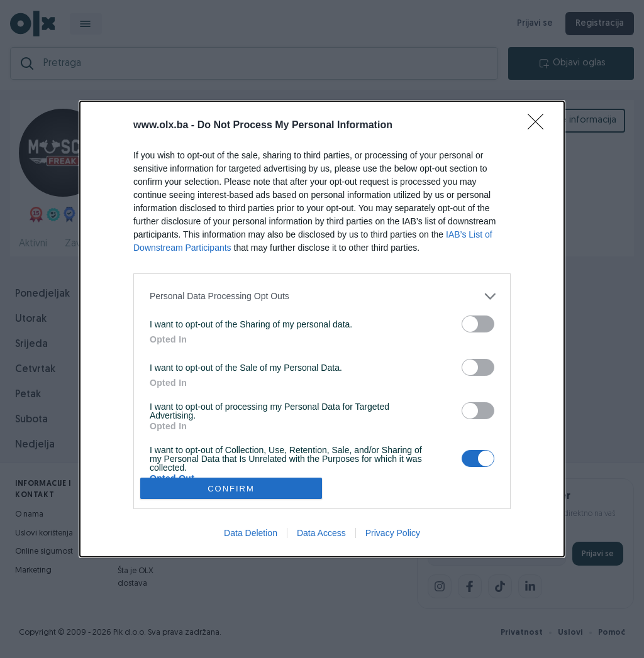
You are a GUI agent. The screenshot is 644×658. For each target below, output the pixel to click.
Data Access (321, 533)
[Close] (540, 126)
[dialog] (322, 329)
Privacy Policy (393, 533)
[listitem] (322, 296)
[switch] (478, 324)
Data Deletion (251, 533)
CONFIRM (231, 488)
